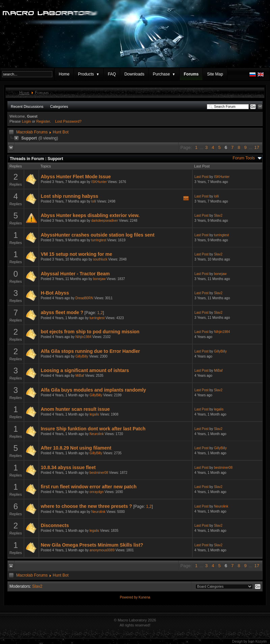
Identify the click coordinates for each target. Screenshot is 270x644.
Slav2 (218, 216)
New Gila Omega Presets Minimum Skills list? (92, 545)
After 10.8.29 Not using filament (76, 448)
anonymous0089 (102, 550)
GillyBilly (82, 356)
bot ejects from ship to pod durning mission (90, 332)
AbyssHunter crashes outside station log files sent (98, 235)
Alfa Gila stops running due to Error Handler (90, 351)
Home (64, 74)
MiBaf (80, 376)
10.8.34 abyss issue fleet (68, 467)
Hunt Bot (61, 132)
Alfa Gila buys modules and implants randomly (93, 390)
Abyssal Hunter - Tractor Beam (75, 274)
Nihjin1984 (84, 337)
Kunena (144, 597)
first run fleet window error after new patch (89, 487)
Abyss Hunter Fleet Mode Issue (76, 177)
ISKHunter (99, 182)
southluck (100, 259)
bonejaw (99, 279)
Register (43, 121)
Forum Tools (244, 158)
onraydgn (97, 492)
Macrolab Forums (32, 132)
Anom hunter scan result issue (75, 409)
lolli (93, 201)
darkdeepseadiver (105, 221)
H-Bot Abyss (55, 293)
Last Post (201, 177)
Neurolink (97, 434)
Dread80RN (85, 298)
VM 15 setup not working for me (77, 254)
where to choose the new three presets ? (87, 506)
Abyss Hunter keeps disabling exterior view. (90, 215)
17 (257, 147)
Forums (191, 74)
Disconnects (55, 525)
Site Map (215, 74)
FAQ (112, 74)
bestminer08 (99, 473)
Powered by (129, 597)
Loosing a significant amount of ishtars (85, 370)
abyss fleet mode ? (62, 312)
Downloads (134, 74)
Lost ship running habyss (70, 196)
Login (26, 121)
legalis (94, 414)
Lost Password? (68, 121)
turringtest (99, 240)
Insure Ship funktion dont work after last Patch (93, 429)
